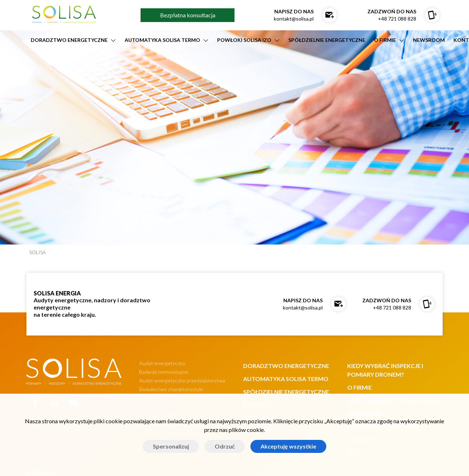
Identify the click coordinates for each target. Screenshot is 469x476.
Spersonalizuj (171, 446)
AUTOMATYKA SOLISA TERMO (162, 40)
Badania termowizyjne (164, 372)
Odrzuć (225, 446)
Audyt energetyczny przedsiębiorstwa (182, 380)
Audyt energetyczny (162, 363)
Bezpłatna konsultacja (188, 15)
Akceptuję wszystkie (288, 446)
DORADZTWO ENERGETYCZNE (69, 40)
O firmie (385, 40)
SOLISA (38, 252)
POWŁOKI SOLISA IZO (244, 40)
